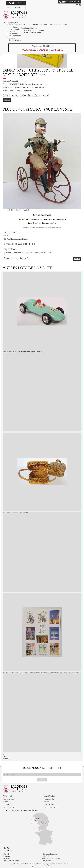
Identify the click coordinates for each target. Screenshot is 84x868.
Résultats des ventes (34, 32)
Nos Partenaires (15, 36)
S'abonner (42, 780)
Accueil (7, 854)
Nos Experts (13, 34)
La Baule (16, 29)
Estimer (26, 24)
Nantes (16, 27)
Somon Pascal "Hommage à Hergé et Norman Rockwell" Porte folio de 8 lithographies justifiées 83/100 (41, 673)
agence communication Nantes (42, 866)
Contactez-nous (15, 40)
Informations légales (43, 864)
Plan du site (56, 864)
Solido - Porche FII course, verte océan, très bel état (22, 352)
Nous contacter (70, 2)
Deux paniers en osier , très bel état (16, 512)
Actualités (13, 38)
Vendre (35, 24)
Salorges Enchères (50, 854)
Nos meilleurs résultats (35, 30)
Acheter (44, 24)
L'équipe (12, 31)
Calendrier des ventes (58, 24)
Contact (16, 3)
